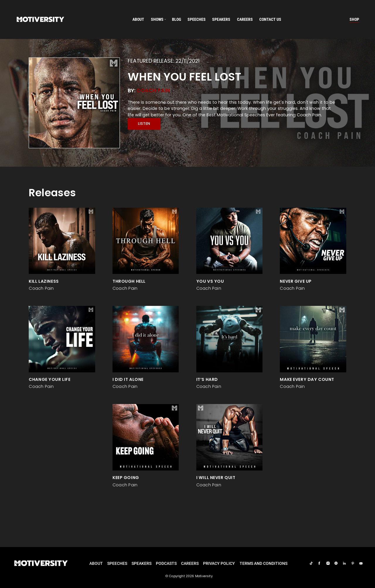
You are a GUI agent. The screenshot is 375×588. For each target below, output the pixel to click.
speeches (197, 19)
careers (245, 19)
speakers (221, 19)
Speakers (142, 563)
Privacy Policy (219, 563)
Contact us (270, 19)
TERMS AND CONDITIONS (264, 563)
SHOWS (157, 19)
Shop (354, 19)
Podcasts (166, 563)
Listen (144, 123)
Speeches (117, 563)
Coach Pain (153, 90)
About (138, 19)
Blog (177, 19)
